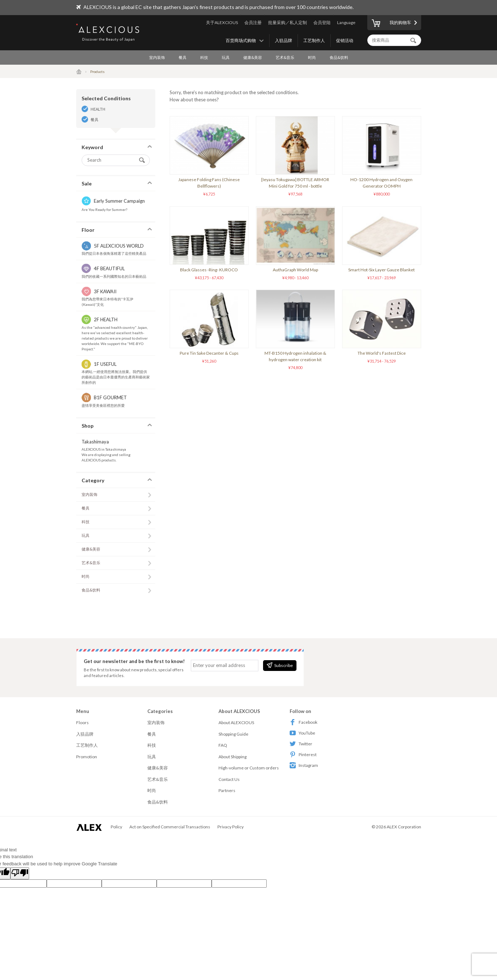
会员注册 (253, 22)
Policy (116, 827)
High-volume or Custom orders (249, 768)
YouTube (302, 733)
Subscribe (280, 665)
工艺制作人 (314, 40)
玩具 (226, 57)
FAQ (223, 745)
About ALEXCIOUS (236, 723)
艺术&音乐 (285, 57)
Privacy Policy (231, 827)
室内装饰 (157, 57)
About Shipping (233, 757)
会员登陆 (322, 22)
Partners (227, 790)
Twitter (301, 744)
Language (346, 22)
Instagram (304, 765)
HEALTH (98, 109)
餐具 (183, 57)
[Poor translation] (20, 873)
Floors (82, 723)
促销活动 (345, 40)
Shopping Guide (233, 734)
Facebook (303, 722)
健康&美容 (253, 57)
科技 (204, 57)
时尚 (312, 57)
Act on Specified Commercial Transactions (170, 827)
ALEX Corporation (404, 827)
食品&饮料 (339, 57)
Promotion (87, 757)
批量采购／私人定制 (287, 22)
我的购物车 (391, 24)
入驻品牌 (284, 40)
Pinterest (303, 754)
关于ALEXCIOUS (222, 22)
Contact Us (229, 779)
